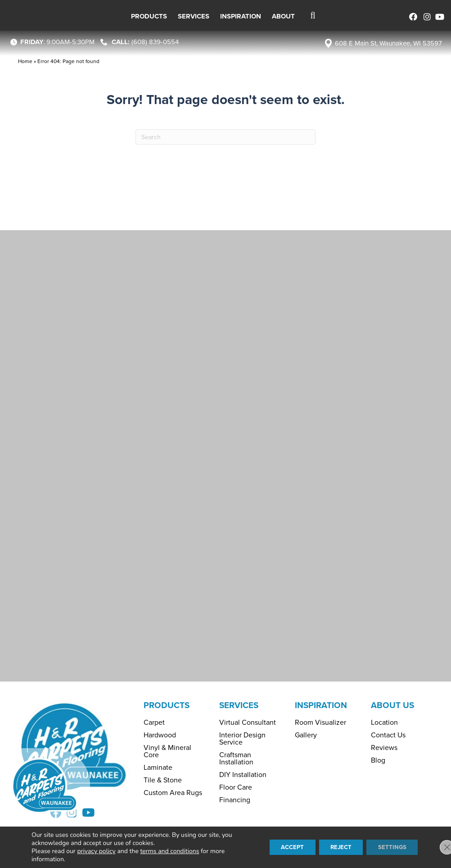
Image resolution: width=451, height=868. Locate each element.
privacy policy (96, 851)
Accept (279, 847)
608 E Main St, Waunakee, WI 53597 (388, 43)
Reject (334, 847)
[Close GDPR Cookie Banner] (437, 847)
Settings (390, 847)
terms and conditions (170, 851)
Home (25, 61)
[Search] (225, 137)
